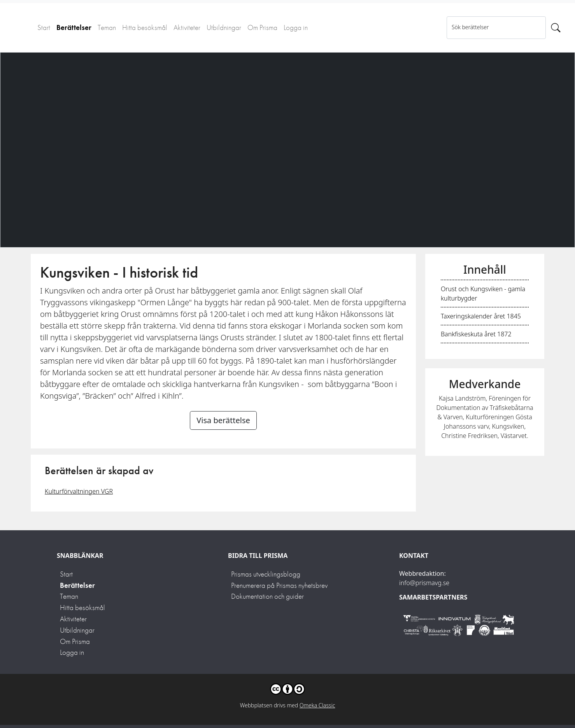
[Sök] (556, 28)
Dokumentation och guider (267, 596)
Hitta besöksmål (145, 27)
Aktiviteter (187, 27)
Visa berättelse (223, 420)
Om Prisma (262, 27)
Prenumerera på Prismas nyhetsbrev (279, 585)
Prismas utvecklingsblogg (266, 574)
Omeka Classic (317, 705)
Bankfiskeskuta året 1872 (476, 334)
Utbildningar (224, 27)
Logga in (296, 27)
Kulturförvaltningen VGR (79, 491)
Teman (107, 27)
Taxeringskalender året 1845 (481, 316)
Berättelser (74, 27)
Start (44, 27)
